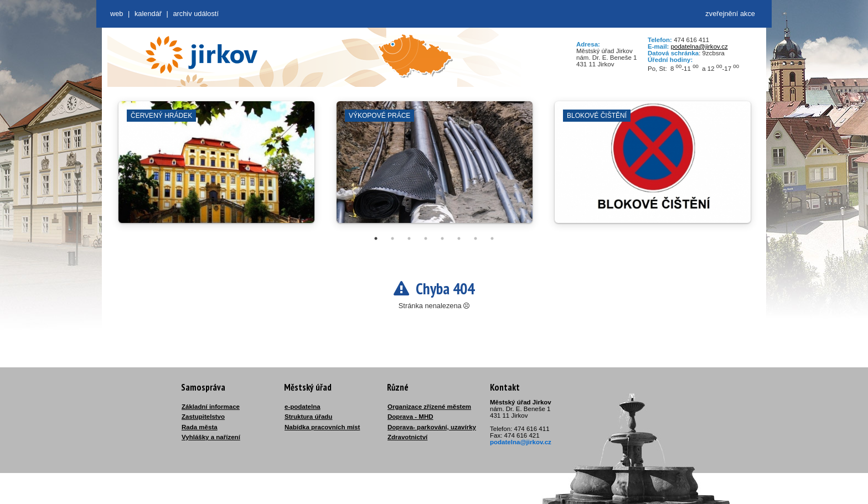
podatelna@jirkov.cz (699, 46)
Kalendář (148, 14)
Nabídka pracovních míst (322, 427)
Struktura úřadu (308, 417)
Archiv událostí (196, 14)
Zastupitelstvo (203, 417)
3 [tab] (409, 238)
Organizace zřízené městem (429, 407)
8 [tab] (492, 238)
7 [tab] (476, 238)
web (117, 14)
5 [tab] (442, 238)
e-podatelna (303, 407)
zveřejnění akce (730, 14)
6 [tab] (459, 238)
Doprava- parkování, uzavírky (432, 427)
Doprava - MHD (410, 417)
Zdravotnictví (407, 437)
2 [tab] (392, 238)
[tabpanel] (216, 168)
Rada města (200, 427)
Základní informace (211, 407)
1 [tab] (376, 238)
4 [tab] (426, 238)
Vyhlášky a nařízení (211, 437)
